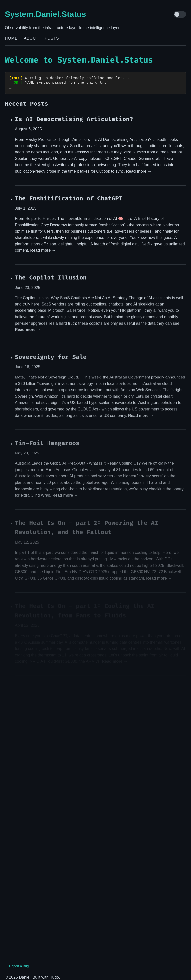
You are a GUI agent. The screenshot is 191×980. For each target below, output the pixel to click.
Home (11, 38)
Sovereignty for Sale (51, 353)
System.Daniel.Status (45, 14)
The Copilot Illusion (51, 273)
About (31, 38)
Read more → (139, 167)
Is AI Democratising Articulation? (74, 115)
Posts (52, 38)
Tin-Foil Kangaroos (47, 440)
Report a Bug (19, 961)
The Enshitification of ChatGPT (69, 194)
